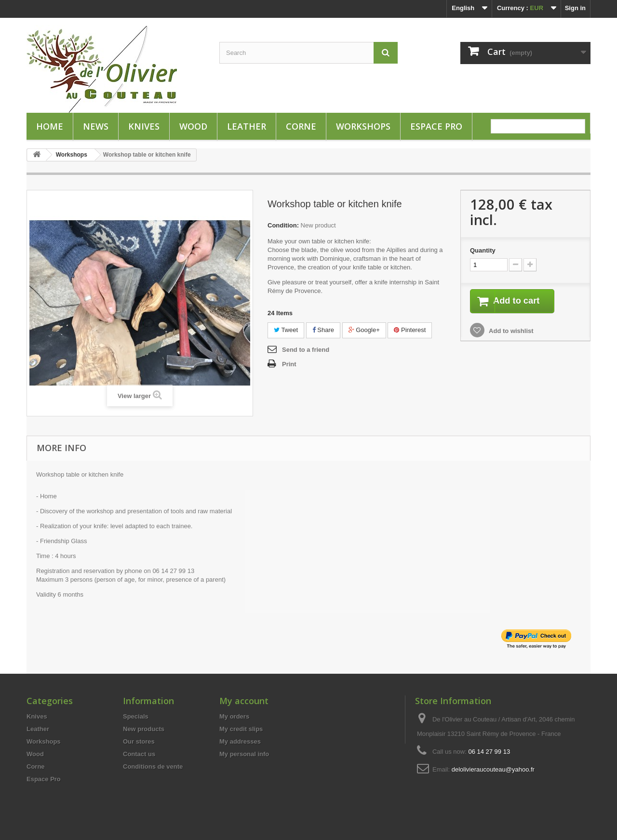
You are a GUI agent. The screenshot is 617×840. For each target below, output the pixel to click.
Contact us (139, 754)
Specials (136, 716)
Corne (301, 126)
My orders (234, 716)
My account (244, 701)
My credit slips (241, 729)
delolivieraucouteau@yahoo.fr (493, 769)
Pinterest (410, 330)
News (96, 126)
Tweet (286, 330)
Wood (193, 126)
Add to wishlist (510, 332)
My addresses (240, 741)
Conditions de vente (153, 767)
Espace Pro (436, 126)
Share (323, 330)
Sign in (575, 8)
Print (289, 364)
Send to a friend (306, 350)
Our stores (139, 741)
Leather (247, 126)
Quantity (483, 250)
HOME (50, 126)
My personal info (244, 754)
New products (144, 729)
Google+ (364, 330)
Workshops (363, 126)
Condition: (283, 225)
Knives (144, 126)
